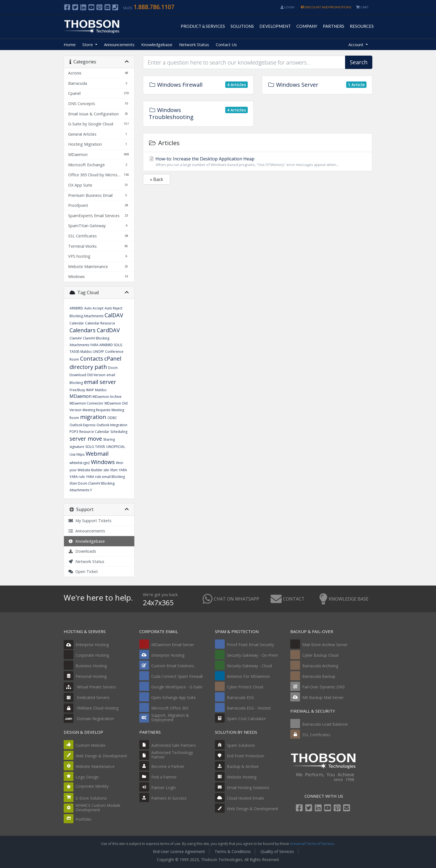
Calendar (77, 323)
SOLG (90, 447)
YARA (123, 470)
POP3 (74, 432)
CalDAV (114, 315)
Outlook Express (82, 425)
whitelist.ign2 (80, 463)
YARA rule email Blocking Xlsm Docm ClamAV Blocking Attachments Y (97, 483)
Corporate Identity (92, 786)
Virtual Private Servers (90, 687)
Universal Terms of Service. (312, 844)
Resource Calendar (94, 432)
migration (93, 417)
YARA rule (77, 477)
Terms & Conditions (233, 851)
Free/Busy (77, 390)
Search (359, 62)
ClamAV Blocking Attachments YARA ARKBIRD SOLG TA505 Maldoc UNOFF (96, 345)
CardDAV (108, 330)
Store (88, 44)
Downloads (82, 551)
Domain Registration (89, 719)
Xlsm (114, 470)
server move (86, 439)
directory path (88, 367)
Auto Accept (94, 308)
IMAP (90, 390)
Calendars (83, 330)
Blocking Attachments (86, 316)
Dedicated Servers (87, 697)
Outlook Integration (112, 425)
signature (77, 447)
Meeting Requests (96, 410)
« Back (157, 179)
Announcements (119, 44)
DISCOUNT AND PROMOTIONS (326, 7)
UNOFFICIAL (116, 447)
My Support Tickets (90, 521)
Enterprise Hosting (86, 645)
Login (288, 7)
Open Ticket (83, 571)
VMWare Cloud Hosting (91, 708)
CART (362, 7)
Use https (77, 454)
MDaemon (80, 396)
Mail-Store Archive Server (325, 645)
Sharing (109, 439)
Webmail (97, 454)
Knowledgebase (157, 44)
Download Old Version (87, 375)
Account (356, 44)
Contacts (92, 359)
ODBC (112, 418)
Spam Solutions (241, 745)
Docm (113, 368)
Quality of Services (277, 851)
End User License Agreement (179, 851)
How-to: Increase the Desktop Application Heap (258, 162)
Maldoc (101, 390)
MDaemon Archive (107, 397)
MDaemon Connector (86, 403)
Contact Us (226, 44)
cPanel (113, 359)
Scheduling (119, 432)
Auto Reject (113, 308)
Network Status (194, 44)
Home (70, 44)
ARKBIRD (76, 308)
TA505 (100, 447)
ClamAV (76, 338)
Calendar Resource (100, 323)
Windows (103, 462)
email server (100, 382)
